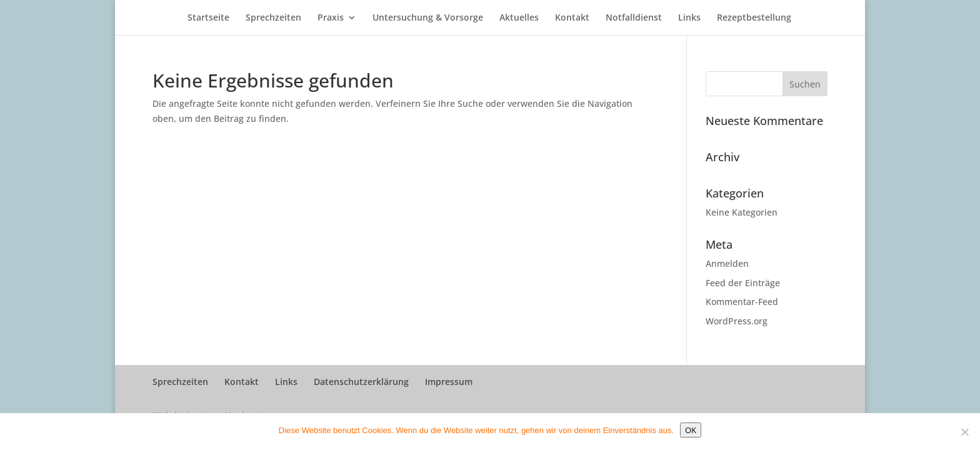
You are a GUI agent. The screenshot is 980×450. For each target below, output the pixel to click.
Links (689, 18)
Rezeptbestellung (754, 18)
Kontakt (572, 18)
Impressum (449, 382)
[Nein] (964, 432)
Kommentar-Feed (742, 302)
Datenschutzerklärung (361, 382)
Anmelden (727, 263)
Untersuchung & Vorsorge (428, 18)
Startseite (208, 18)
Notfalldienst (634, 18)
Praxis (331, 18)
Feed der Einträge (743, 283)
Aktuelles (519, 18)
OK (691, 430)
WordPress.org (737, 321)
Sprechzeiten (273, 18)
